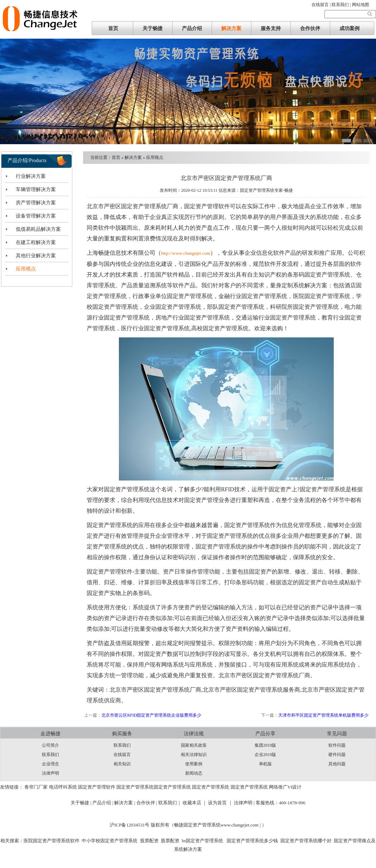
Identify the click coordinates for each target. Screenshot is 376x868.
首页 (113, 28)
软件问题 (337, 745)
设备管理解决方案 (36, 216)
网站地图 (361, 5)
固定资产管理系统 (135, 787)
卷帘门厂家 (36, 787)
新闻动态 (194, 773)
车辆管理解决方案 (36, 189)
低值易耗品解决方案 (38, 229)
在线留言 (122, 755)
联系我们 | (342, 5)
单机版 (265, 764)
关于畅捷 (153, 28)
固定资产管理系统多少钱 (252, 841)
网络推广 (278, 787)
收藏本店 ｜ (195, 803)
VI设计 (295, 787)
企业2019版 (265, 755)
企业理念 (50, 764)
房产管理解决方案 (36, 203)
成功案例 (350, 28)
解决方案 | (125, 803)
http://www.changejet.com (186, 253)
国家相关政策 (194, 745)
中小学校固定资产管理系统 (110, 841)
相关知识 (122, 764)
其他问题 (337, 764)
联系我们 (50, 755)
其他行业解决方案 (36, 256)
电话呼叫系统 (63, 787)
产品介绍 (192, 28)
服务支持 (271, 28)
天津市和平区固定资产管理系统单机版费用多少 (323, 715)
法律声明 (50, 773)
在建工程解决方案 (36, 242)
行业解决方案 (31, 176)
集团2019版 (265, 745)
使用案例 (194, 764)
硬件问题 (337, 755)
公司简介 (50, 745)
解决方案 (231, 28)
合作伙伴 (310, 28)
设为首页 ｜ (220, 803)
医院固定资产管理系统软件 (52, 841)
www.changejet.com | (241, 825)
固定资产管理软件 (97, 787)
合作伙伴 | (147, 803)
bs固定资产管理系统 (203, 841)
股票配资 (149, 841)
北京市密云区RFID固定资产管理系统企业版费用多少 (151, 715)
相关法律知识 (194, 755)
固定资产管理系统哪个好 (306, 841)
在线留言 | (322, 5)
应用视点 (26, 269)
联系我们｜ (170, 803)
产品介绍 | (103, 803)
